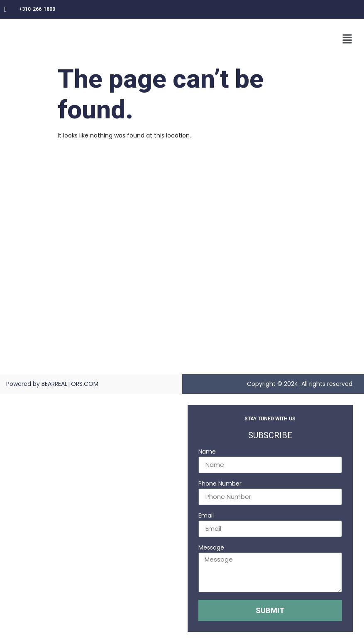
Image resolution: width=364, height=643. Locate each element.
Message (211, 548)
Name (207, 452)
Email (206, 516)
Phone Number (220, 484)
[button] (347, 39)
